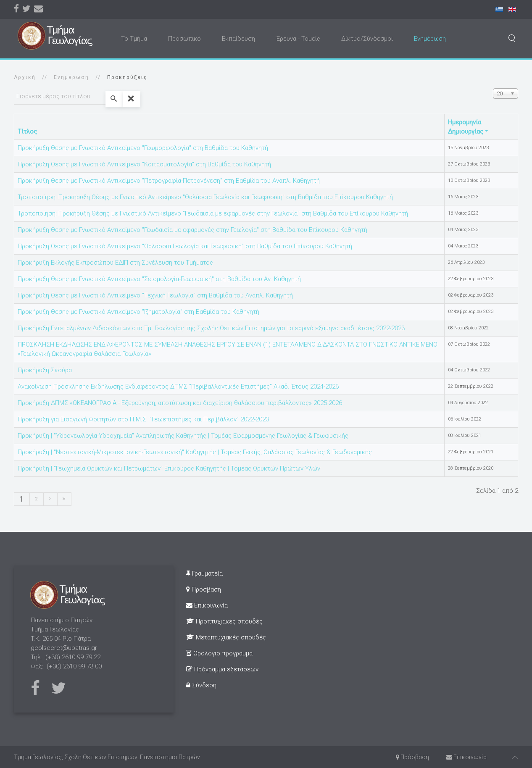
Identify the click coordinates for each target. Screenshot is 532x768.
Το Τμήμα (134, 39)
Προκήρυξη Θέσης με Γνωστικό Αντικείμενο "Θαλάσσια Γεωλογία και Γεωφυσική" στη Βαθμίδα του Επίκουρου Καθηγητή (185, 246)
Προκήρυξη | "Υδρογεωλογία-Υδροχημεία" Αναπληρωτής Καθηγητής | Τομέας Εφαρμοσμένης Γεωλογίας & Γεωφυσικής (183, 436)
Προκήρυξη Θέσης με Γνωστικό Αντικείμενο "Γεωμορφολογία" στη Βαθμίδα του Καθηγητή (143, 148)
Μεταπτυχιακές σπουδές (226, 637)
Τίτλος (27, 132)
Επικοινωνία (207, 605)
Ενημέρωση (430, 39)
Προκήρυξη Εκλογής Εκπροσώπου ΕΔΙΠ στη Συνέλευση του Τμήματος (115, 263)
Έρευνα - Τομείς (298, 39)
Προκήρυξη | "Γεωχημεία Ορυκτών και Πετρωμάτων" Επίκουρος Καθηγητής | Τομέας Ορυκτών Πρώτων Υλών (169, 468)
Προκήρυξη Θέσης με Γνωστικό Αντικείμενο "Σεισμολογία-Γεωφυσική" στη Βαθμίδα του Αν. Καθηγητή (159, 279)
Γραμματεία (204, 573)
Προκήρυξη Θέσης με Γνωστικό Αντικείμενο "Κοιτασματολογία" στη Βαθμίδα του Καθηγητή (144, 164)
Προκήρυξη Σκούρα (45, 370)
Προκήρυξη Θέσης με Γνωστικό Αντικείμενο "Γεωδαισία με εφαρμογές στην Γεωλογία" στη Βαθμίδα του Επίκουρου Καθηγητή (192, 230)
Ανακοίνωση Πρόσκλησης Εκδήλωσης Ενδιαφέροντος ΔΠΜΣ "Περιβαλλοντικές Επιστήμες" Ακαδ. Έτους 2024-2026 (178, 387)
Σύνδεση (201, 685)
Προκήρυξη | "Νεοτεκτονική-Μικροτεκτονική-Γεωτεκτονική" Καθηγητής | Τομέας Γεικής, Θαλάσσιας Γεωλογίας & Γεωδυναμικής (195, 452)
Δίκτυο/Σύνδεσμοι (367, 39)
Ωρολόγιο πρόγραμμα (219, 653)
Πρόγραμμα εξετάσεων (222, 669)
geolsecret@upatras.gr (64, 648)
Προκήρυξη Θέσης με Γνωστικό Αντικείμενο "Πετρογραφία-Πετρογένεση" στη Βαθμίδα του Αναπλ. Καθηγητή (169, 181)
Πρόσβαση (204, 589)
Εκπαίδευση (238, 39)
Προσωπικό (184, 39)
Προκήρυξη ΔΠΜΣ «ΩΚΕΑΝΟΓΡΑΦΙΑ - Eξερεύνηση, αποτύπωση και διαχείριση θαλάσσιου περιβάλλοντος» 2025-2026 (180, 403)
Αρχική (25, 77)
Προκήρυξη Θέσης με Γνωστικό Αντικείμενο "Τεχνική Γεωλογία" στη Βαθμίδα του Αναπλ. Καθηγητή (155, 295)
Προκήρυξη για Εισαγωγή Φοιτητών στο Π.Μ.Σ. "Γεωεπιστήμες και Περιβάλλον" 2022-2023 (143, 419)
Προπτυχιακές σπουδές (224, 621)
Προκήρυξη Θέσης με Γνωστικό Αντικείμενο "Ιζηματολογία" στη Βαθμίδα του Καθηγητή (138, 312)
